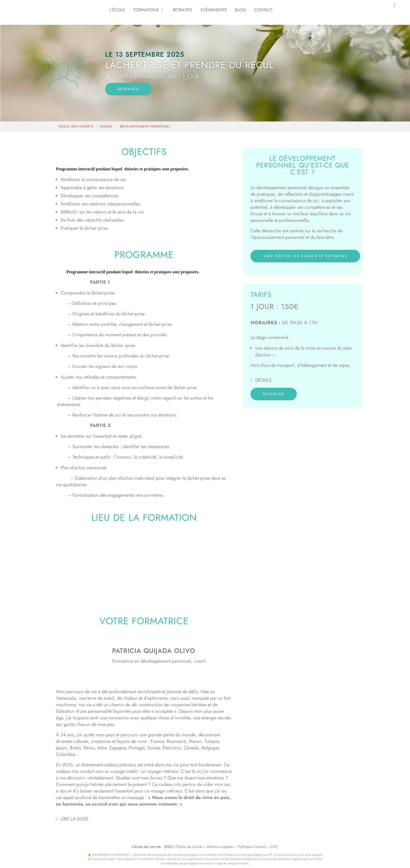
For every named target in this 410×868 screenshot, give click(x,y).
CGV (274, 847)
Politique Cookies (252, 847)
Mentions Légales (220, 847)
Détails (263, 380)
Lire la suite (75, 819)
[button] (144, 819)
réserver (128, 89)
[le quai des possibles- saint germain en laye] (144, 567)
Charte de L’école (189, 847)
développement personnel (145, 126)
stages (107, 126)
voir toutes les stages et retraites (305, 256)
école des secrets (76, 126)
